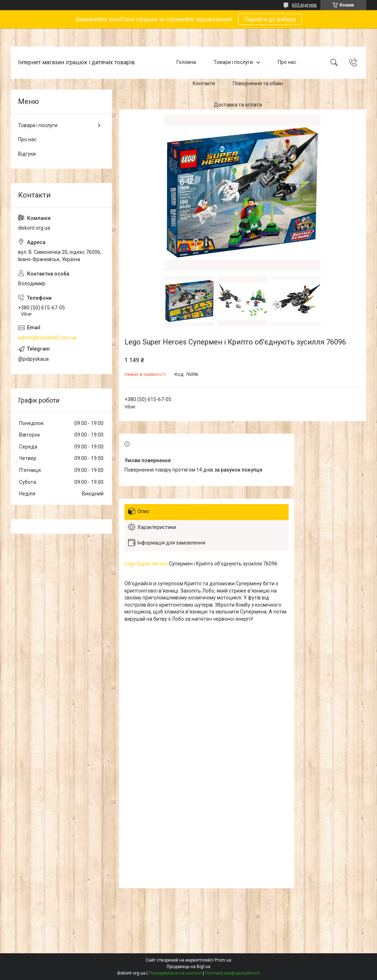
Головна (186, 62)
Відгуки (27, 154)
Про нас (287, 62)
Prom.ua (223, 960)
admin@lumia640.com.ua (47, 338)
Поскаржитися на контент (175, 973)
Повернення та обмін (258, 83)
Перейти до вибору (270, 19)
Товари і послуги (233, 62)
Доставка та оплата (238, 105)
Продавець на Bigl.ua (188, 967)
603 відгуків (304, 5)
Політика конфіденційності (233, 973)
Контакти (204, 83)
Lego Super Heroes (146, 564)
